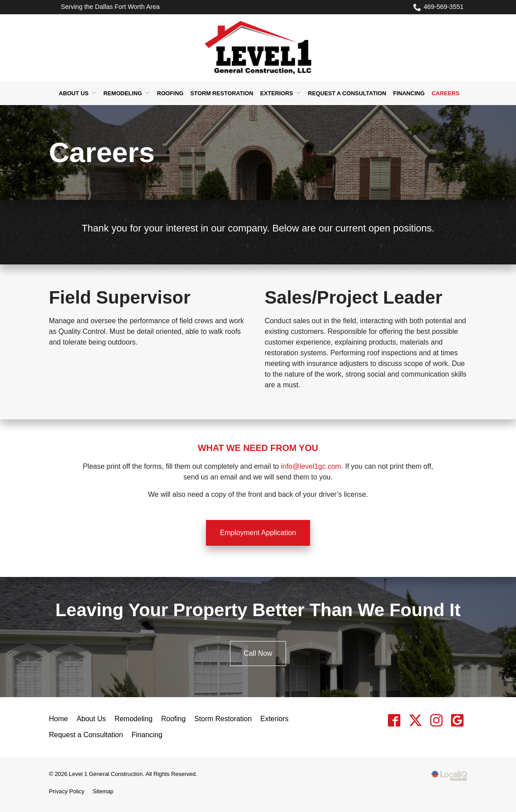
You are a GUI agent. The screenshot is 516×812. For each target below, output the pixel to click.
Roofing (170, 93)
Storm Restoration (222, 93)
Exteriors (277, 93)
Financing (409, 93)
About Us (74, 93)
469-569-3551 (438, 7)
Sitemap (103, 791)
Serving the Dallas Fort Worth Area (110, 7)
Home (58, 719)
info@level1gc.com (311, 466)
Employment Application (258, 533)
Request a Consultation (347, 93)
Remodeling (123, 93)
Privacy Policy (67, 791)
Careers (445, 93)
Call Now (258, 653)
